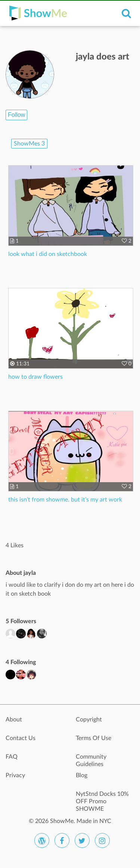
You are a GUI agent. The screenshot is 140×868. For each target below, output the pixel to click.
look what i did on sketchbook (48, 254)
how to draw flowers (35, 377)
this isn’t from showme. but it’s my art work (65, 500)
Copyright (89, 720)
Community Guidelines (91, 760)
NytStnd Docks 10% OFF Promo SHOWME (102, 798)
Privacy (15, 775)
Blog (82, 775)
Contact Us (21, 738)
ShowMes (29, 144)
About (14, 720)
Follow (16, 115)
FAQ (12, 757)
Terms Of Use (94, 738)
